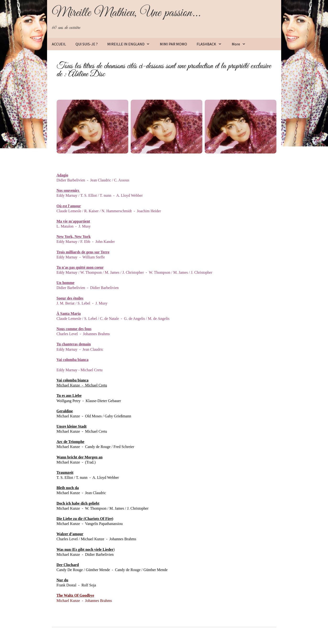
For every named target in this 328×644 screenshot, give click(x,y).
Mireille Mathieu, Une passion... (126, 13)
